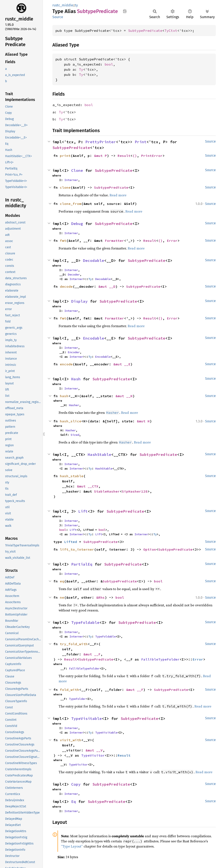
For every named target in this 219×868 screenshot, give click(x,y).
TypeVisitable (87, 718)
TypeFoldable (85, 622)
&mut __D (107, 286)
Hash (76, 379)
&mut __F (92, 654)
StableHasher (107, 491)
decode (66, 286)
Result (124, 156)
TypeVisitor (93, 755)
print (65, 156)
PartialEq (82, 564)
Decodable (94, 260)
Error (172, 241)
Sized (75, 435)
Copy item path (125, 11)
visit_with (71, 740)
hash (64, 396)
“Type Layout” (72, 846)
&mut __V (94, 750)
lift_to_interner (77, 549)
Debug (77, 224)
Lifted (71, 542)
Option (150, 549)
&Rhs (101, 597)
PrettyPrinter (101, 142)
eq (62, 581)
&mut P (101, 156)
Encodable (94, 338)
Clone (77, 170)
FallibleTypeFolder (160, 659)
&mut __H (124, 396)
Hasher (74, 405)
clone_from (71, 204)
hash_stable (72, 476)
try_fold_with (74, 644)
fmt (63, 241)
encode (66, 364)
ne (62, 597)
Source (58, 17)
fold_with (70, 690)
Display (79, 301)
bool (109, 64)
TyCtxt (171, 31)
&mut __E (122, 364)
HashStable (99, 454)
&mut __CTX (88, 486)
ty (76, 5)
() (135, 156)
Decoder (74, 274)
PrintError (152, 156)
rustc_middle (63, 5)
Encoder (74, 352)
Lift (83, 511)
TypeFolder (77, 699)
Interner (71, 180)
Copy (76, 784)
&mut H (143, 421)
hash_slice (71, 421)
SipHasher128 (135, 491)
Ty (81, 69)
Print (141, 142)
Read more (118, 195)
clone (65, 187)
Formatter (114, 241)
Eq (74, 802)
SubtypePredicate (145, 31)
